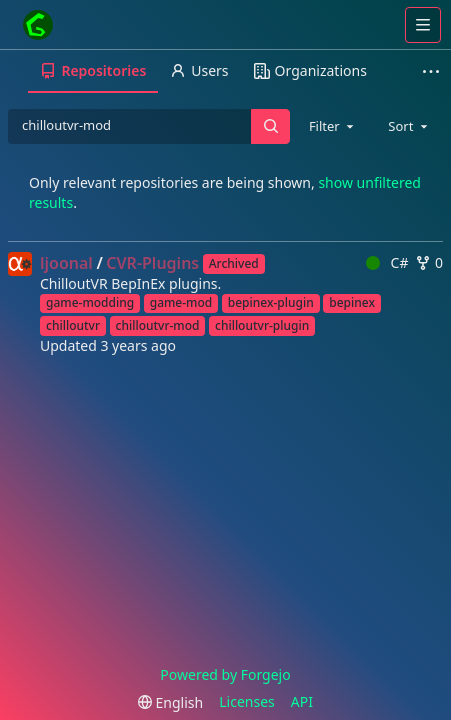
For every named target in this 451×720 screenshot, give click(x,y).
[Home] (38, 25)
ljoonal (66, 263)
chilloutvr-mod (158, 325)
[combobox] (333, 126)
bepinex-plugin (271, 302)
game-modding (90, 302)
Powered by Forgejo (225, 674)
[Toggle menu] (423, 25)
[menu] (170, 702)
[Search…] (270, 126)
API (302, 701)
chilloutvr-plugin (262, 325)
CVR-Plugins (152, 263)
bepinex (352, 302)
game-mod (181, 302)
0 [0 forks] (429, 262)
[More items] (433, 71)
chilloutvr (73, 325)
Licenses (247, 701)
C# (387, 262)
